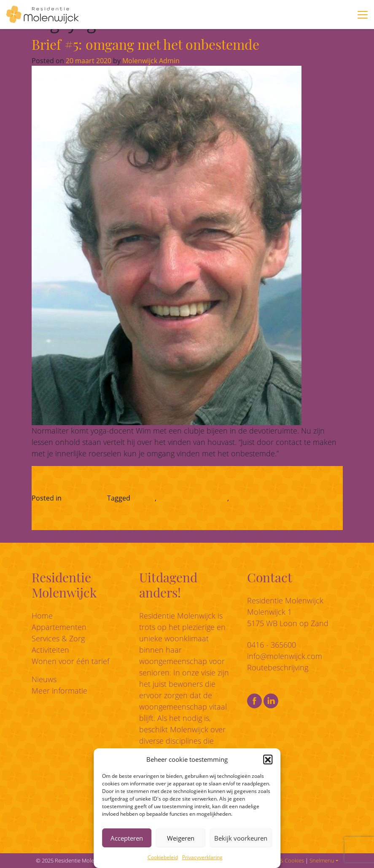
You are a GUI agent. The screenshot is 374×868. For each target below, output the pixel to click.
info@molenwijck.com (285, 656)
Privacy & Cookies (283, 860)
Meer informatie (59, 691)
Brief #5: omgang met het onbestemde (145, 44)
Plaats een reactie (278, 498)
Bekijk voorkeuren (241, 838)
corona (143, 498)
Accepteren (127, 838)
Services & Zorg (58, 638)
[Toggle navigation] (363, 15)
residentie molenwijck (193, 498)
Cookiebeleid (163, 857)
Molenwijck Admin (150, 61)
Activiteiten (50, 650)
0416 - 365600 (272, 645)
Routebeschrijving (278, 667)
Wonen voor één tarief (70, 661)
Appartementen (59, 627)
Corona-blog (83, 498)
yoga (238, 498)
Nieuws (44, 679)
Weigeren (181, 838)
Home (42, 616)
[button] (268, 759)
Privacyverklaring (202, 857)
